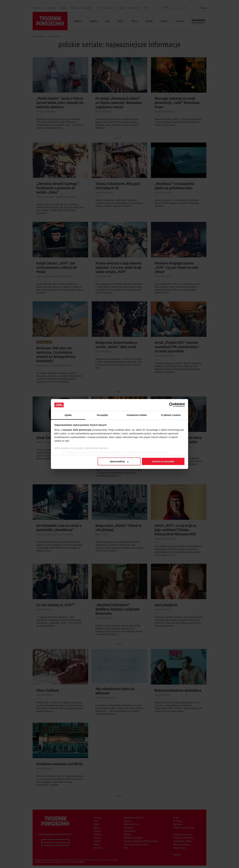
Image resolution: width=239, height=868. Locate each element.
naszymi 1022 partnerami (77, 430)
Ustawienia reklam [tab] (137, 415)
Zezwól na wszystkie (163, 461)
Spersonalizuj (119, 461)
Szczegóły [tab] (102, 415)
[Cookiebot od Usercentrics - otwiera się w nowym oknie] (171, 405)
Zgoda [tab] (68, 415)
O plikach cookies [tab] (171, 415)
